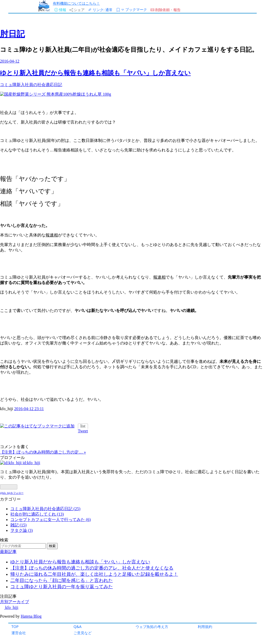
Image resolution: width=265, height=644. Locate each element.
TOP (15, 627)
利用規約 (205, 627)
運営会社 (19, 633)
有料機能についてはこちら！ (76, 3)
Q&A (78, 627)
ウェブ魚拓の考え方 (152, 627)
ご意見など (83, 633)
